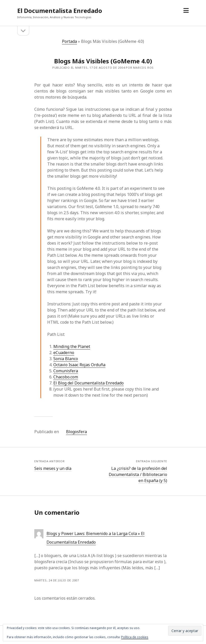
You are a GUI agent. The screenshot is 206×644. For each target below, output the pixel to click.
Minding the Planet (72, 346)
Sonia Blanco (66, 359)
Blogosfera (76, 432)
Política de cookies (135, 637)
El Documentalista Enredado (60, 11)
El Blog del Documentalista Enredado (89, 383)
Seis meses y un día (53, 468)
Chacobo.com (66, 377)
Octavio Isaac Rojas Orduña (79, 365)
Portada (69, 41)
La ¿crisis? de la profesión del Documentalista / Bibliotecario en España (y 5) (138, 474)
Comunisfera (66, 371)
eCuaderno (64, 353)
